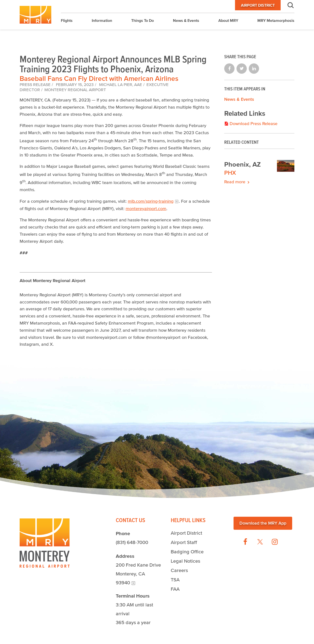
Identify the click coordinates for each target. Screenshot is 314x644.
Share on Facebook (229, 69)
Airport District (258, 5)
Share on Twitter (242, 69)
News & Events (239, 99)
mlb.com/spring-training (151, 201)
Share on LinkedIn (254, 69)
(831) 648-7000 (132, 542)
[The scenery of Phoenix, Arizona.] (286, 167)
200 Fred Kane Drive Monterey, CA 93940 (138, 574)
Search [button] (288, 5)
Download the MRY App (263, 523)
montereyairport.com (146, 209)
